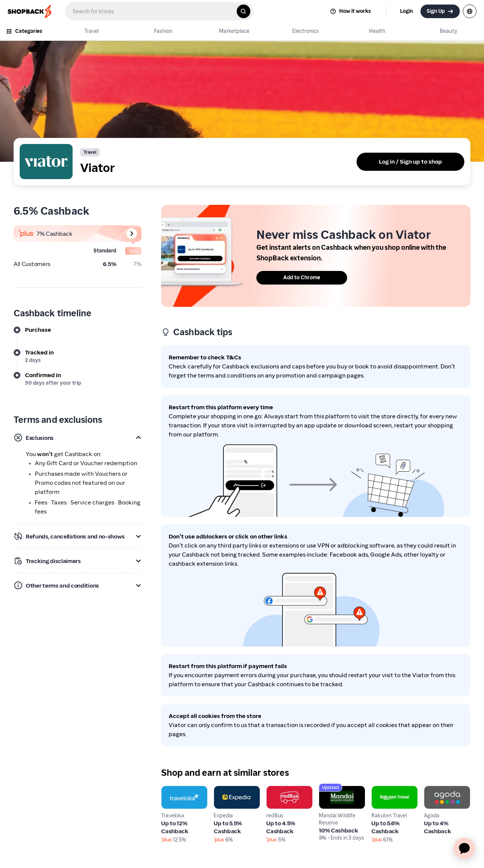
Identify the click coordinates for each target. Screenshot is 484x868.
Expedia (225, 790)
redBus (276, 790)
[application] (464, 848)
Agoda (433, 790)
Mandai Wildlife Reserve (341, 795)
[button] (78, 438)
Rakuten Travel (392, 790)
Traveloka (175, 790)
